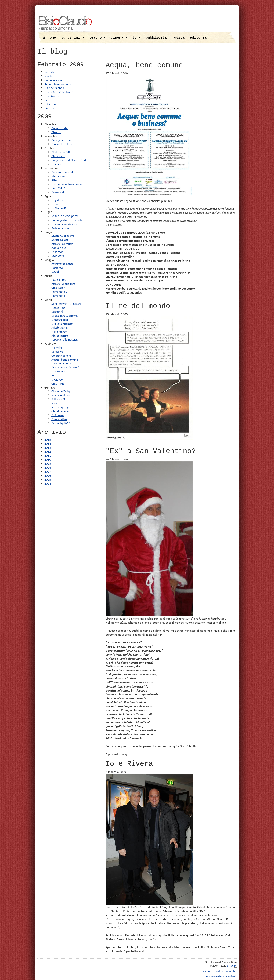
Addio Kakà (59, 248)
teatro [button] (97, 38)
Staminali (57, 311)
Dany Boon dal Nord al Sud (69, 160)
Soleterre (50, 76)
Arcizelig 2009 (61, 423)
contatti (208, 971)
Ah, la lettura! (60, 335)
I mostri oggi (60, 319)
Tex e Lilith (58, 280)
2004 (48, 483)
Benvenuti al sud (62, 172)
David (55, 272)
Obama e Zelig (61, 391)
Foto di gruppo (61, 407)
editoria (198, 38)
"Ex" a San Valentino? (59, 92)
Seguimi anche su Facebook (221, 976)
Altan (55, 180)
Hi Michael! (59, 208)
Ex (46, 100)
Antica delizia (60, 228)
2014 (48, 443)
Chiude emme (60, 411)
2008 (48, 467)
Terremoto (58, 295)
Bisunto (56, 132)
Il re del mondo (54, 88)
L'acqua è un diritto (64, 224)
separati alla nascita (64, 339)
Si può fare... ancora (64, 315)
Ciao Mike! (58, 188)
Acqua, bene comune (58, 84)
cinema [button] (119, 38)
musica (178, 38)
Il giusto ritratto (62, 323)
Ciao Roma (58, 287)
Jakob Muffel (60, 327)
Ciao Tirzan (52, 108)
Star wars (58, 256)
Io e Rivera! (52, 96)
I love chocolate (62, 144)
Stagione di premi (63, 236)
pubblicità (156, 38)
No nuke (50, 72)
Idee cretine (59, 419)
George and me (61, 140)
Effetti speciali (61, 152)
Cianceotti (58, 156)
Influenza (58, 415)
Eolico (55, 204)
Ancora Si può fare (63, 284)
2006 (48, 475)
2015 (48, 439)
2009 (48, 463)
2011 (48, 455)
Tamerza (57, 268)
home (49, 38)
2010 (48, 459)
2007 (48, 471)
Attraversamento (62, 264)
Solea (232, 966)
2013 (48, 447)
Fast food (57, 252)
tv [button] (136, 38)
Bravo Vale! (59, 192)
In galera (57, 200)
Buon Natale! (60, 128)
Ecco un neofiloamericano (68, 184)
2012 (48, 451)
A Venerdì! (58, 399)
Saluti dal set (60, 240)
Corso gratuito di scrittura (68, 220)
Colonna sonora (54, 80)
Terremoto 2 (59, 291)
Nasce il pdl (59, 308)
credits (219, 971)
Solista (56, 403)
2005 (48, 479)
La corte (57, 164)
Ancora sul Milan (62, 244)
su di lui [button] (73, 38)
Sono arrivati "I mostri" (67, 303)
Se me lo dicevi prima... (66, 216)
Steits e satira (60, 176)
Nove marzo (59, 331)
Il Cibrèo (50, 104)
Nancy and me (60, 395)
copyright (230, 971)
